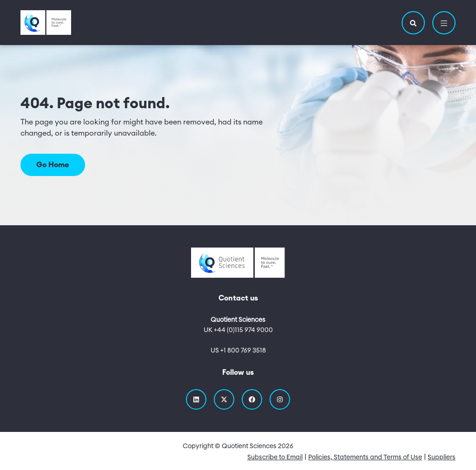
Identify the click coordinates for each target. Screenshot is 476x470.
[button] (413, 23)
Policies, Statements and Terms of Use (365, 457)
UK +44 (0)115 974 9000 (238, 330)
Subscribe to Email (275, 457)
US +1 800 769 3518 (238, 351)
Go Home (53, 165)
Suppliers (442, 457)
